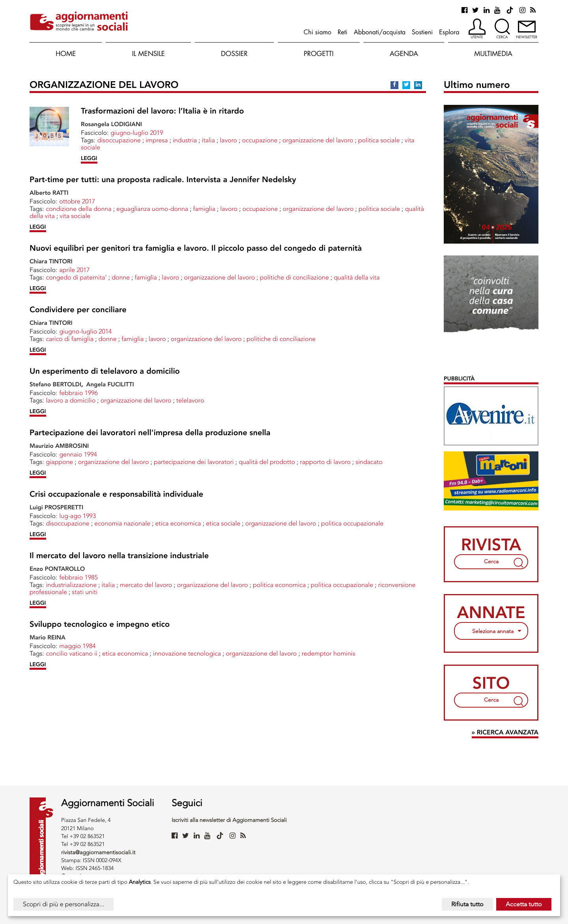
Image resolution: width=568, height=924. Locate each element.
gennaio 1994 (78, 454)
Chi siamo (318, 32)
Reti (343, 32)
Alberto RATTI (49, 193)
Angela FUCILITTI (110, 384)
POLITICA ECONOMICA (279, 585)
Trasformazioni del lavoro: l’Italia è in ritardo (162, 111)
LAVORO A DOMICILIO (71, 400)
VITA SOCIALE (75, 216)
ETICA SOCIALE (223, 523)
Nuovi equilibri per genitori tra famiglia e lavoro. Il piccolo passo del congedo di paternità (196, 248)
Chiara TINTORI (51, 261)
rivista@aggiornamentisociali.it (98, 852)
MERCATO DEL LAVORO (146, 585)
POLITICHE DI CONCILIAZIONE (294, 277)
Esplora (449, 32)
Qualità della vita (357, 277)
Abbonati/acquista (380, 32)
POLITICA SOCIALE (379, 140)
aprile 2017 (74, 270)
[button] (477, 29)
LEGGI (89, 158)
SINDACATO (369, 462)
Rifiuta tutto (467, 904)
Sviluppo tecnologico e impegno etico (100, 624)
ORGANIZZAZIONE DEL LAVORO (318, 140)
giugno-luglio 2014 (85, 331)
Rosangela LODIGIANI (111, 124)
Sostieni (422, 32)
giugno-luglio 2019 (137, 133)
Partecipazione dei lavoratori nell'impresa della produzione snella (150, 433)
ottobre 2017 (77, 201)
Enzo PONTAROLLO (57, 569)
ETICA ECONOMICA (178, 523)
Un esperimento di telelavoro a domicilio (105, 371)
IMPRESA (157, 140)
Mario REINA (48, 637)
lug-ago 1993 (78, 516)
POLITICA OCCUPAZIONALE (352, 523)
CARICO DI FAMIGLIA (70, 339)
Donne (121, 277)
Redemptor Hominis (329, 653)
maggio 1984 (77, 646)
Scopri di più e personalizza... (64, 904)
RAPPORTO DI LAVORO (325, 462)
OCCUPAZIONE (260, 140)
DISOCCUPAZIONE (119, 140)
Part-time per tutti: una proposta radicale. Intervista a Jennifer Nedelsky (163, 180)
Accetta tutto (524, 904)
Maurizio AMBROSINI (59, 446)
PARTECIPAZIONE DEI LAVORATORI (194, 462)
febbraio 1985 (78, 577)
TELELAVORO (190, 400)
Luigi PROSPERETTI (56, 507)
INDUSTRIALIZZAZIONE (71, 585)
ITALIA (208, 140)
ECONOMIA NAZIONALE (122, 523)
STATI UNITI (85, 592)
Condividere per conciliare (78, 310)
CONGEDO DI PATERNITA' (76, 277)
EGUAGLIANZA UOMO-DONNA (152, 209)
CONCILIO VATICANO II (71, 653)
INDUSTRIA (185, 140)
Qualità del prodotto (267, 462)
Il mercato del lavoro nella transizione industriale (119, 556)
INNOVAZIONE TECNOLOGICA (187, 653)
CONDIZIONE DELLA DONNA (78, 209)
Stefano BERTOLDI (55, 384)
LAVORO (229, 140)
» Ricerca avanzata (505, 733)
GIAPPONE (59, 462)
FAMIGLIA (204, 209)
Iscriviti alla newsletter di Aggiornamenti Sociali (229, 820)
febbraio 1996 (78, 393)
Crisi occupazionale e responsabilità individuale (116, 494)
